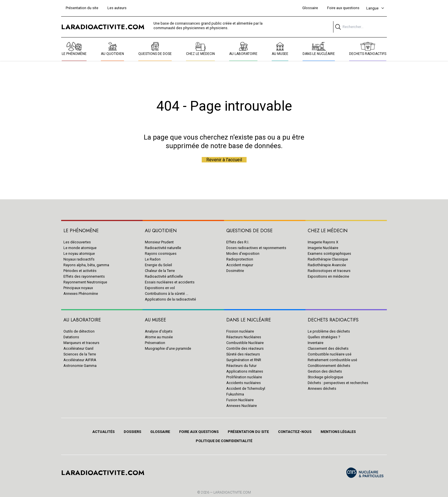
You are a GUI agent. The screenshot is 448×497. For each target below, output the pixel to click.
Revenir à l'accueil (224, 160)
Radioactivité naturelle (163, 248)
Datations (71, 337)
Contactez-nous (295, 432)
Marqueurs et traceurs (81, 343)
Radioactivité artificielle (164, 276)
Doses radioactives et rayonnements (256, 248)
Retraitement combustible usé (332, 360)
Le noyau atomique (79, 254)
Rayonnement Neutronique (85, 282)
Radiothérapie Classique (328, 259)
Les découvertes (77, 242)
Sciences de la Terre (80, 354)
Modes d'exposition (243, 254)
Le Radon (153, 259)
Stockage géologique (325, 377)
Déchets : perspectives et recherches (338, 383)
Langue (375, 8)
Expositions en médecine (328, 276)
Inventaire (316, 343)
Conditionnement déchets (329, 366)
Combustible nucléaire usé (330, 354)
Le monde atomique (80, 248)
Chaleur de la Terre (160, 271)
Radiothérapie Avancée (327, 265)
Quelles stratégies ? (324, 337)
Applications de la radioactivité (170, 299)
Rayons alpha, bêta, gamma (86, 265)
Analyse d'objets (159, 331)
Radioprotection (240, 259)
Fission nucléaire (240, 331)
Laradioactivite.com (232, 492)
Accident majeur (240, 265)
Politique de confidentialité (224, 441)
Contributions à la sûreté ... (167, 294)
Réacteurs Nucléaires (244, 337)
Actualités (103, 432)
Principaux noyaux (78, 288)
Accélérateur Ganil (78, 348)
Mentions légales (338, 432)
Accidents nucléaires (244, 383)
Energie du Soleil (158, 265)
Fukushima (235, 394)
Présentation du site (82, 8)
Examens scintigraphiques (329, 254)
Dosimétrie (235, 271)
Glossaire (310, 8)
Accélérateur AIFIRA (80, 360)
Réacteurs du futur (241, 366)
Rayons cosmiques (161, 254)
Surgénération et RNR (244, 360)
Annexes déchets (322, 388)
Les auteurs (117, 8)
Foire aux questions (343, 8)
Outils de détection (79, 331)
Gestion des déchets (325, 371)
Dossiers (132, 432)
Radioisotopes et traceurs (329, 271)
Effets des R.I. (238, 242)
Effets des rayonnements (84, 276)
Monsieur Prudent (159, 242)
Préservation (155, 343)
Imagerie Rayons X (323, 242)
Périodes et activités (80, 271)
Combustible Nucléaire (245, 343)
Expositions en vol (160, 288)
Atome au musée (159, 337)
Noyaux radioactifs (79, 259)
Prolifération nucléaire (244, 377)
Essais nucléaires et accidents (170, 282)
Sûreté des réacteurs (243, 354)
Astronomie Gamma (80, 366)
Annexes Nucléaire (242, 406)
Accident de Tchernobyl (246, 388)
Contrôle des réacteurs (245, 348)
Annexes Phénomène (81, 294)
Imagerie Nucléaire (323, 248)
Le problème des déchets (329, 331)
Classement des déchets (328, 348)
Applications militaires (245, 371)
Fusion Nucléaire (240, 400)
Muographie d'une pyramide (168, 348)
